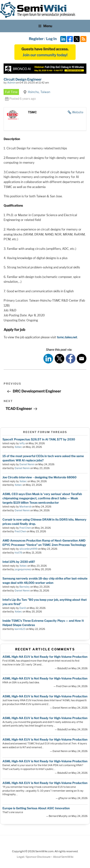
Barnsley (25, 587)
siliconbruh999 (28, 549)
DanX (23, 608)
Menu (45, 26)
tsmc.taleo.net (67, 337)
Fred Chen (25, 528)
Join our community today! (45, 55)
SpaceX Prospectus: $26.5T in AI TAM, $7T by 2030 (39, 439)
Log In (51, 39)
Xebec (18, 447)
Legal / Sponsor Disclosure (34, 857)
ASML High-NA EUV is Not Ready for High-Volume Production (45, 657)
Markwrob (25, 507)
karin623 (20, 629)
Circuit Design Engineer (23, 79)
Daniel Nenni (27, 464)
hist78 (18, 553)
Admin (11, 83)
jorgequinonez (23, 569)
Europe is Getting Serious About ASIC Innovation (36, 808)
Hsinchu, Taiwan (39, 92)
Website (78, 112)
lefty (22, 443)
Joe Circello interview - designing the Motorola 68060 (39, 477)
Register (36, 39)
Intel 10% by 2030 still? (19, 562)
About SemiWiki (63, 857)
